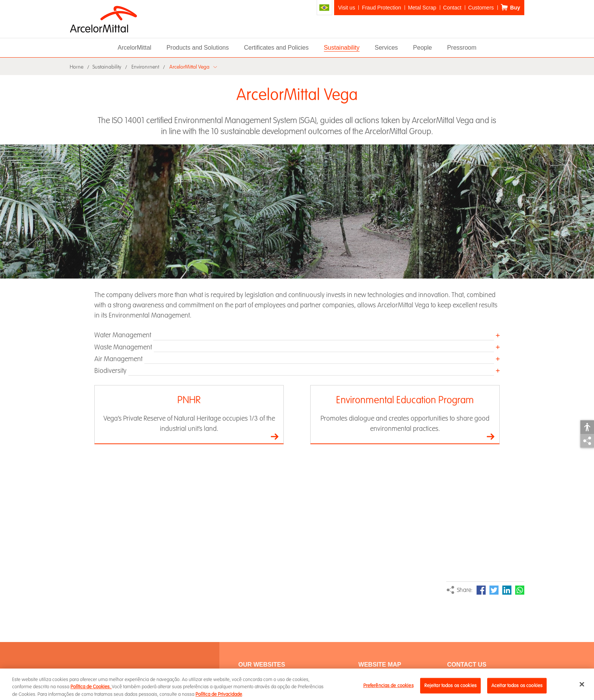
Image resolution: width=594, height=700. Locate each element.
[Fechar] (582, 687)
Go (275, 437)
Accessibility (587, 427)
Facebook (481, 590)
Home (77, 67)
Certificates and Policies (276, 48)
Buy (515, 8)
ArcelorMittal (134, 48)
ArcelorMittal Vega (189, 67)
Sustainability (342, 48)
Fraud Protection (381, 8)
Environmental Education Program (405, 400)
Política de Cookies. (91, 689)
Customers (481, 8)
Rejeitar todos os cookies (450, 688)
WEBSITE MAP (380, 665)
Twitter (494, 590)
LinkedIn (507, 590)
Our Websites (262, 665)
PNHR (189, 400)
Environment (145, 67)
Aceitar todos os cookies (517, 688)
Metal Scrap (422, 8)
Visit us (347, 8)
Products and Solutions (198, 48)
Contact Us (467, 665)
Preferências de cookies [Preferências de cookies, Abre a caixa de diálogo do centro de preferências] (388, 688)
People (422, 48)
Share (587, 441)
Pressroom (462, 48)
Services (386, 48)
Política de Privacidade (219, 697)
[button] (297, 335)
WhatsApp (520, 590)
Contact (452, 8)
